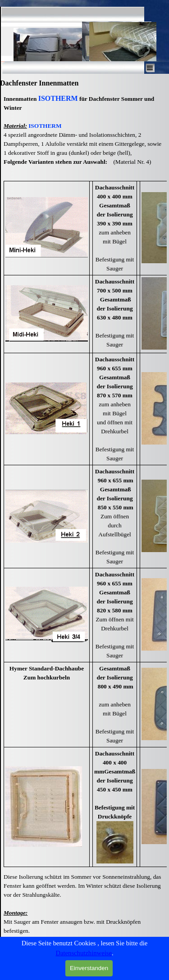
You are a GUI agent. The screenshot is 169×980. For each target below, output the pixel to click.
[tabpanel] (84, 134)
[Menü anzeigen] (150, 68)
